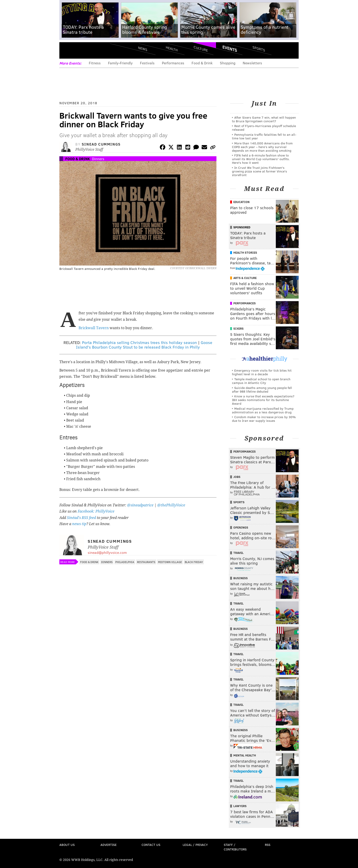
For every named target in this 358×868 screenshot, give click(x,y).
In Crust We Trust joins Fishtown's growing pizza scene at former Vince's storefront (259, 171)
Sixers (238, 328)
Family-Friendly (120, 63)
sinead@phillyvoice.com (107, 552)
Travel (238, 553)
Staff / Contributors (235, 847)
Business (241, 578)
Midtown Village (170, 562)
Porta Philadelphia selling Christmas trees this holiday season (139, 342)
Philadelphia (125, 562)
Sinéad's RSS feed (81, 518)
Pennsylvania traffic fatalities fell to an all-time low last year (264, 136)
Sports (259, 49)
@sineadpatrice (140, 505)
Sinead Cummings (101, 144)
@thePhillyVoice (171, 505)
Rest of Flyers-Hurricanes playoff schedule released (264, 128)
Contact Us (151, 845)
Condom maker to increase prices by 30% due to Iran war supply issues (264, 419)
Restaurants (146, 562)
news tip (79, 524)
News (143, 49)
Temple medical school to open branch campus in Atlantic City (261, 381)
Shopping (228, 63)
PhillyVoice (91, 50)
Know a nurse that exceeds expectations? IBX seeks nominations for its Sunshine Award (263, 400)
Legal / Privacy (195, 845)
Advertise (109, 845)
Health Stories (245, 253)
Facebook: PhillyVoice (96, 511)
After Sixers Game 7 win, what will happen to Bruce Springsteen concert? (264, 119)
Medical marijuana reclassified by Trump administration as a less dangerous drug (263, 410)
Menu (67, 50)
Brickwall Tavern (94, 328)
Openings (241, 527)
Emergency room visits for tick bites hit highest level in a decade (262, 372)
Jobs (237, 477)
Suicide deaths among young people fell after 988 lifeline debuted (262, 390)
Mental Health (245, 755)
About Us (67, 845)
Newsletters (252, 63)
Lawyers (240, 806)
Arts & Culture (245, 278)
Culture (201, 48)
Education (241, 202)
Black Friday (194, 562)
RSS (268, 845)
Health (172, 48)
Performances (173, 63)
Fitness (95, 63)
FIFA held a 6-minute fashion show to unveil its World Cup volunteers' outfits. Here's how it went (261, 159)
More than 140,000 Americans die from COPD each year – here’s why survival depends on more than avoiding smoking (262, 147)
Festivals (147, 63)
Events (230, 49)
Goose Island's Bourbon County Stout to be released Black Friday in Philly (144, 345)
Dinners (98, 159)
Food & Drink (202, 63)
